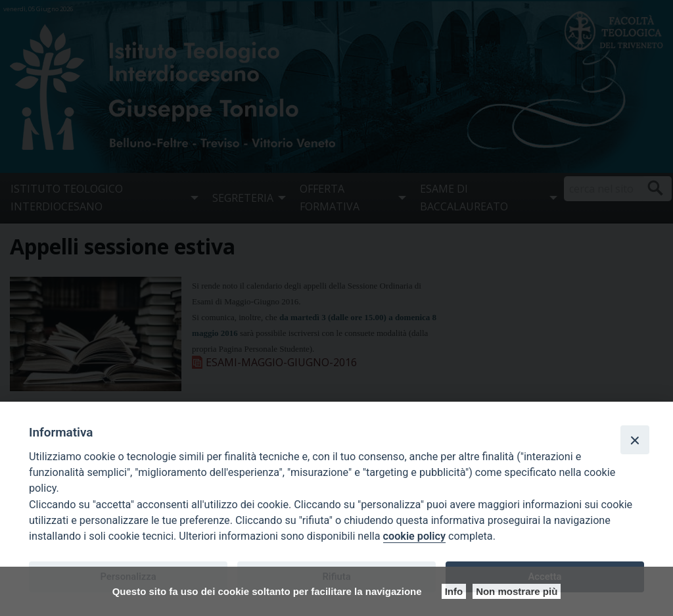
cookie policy (414, 536)
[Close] (635, 440)
